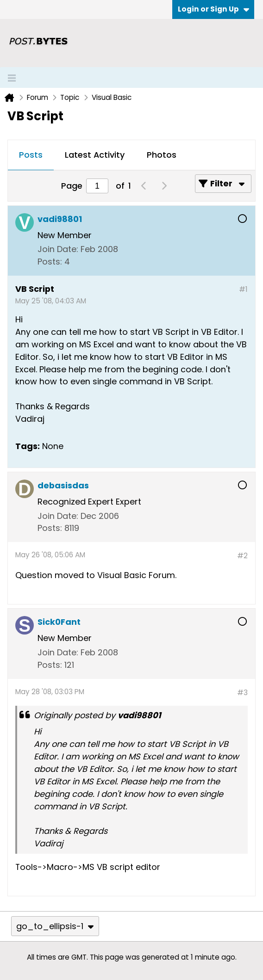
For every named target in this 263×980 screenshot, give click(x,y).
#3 (242, 693)
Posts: (50, 262)
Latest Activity (95, 155)
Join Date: (58, 249)
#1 (243, 289)
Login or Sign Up (213, 9)
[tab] (31, 155)
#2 (242, 556)
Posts (31, 155)
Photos (162, 155)
